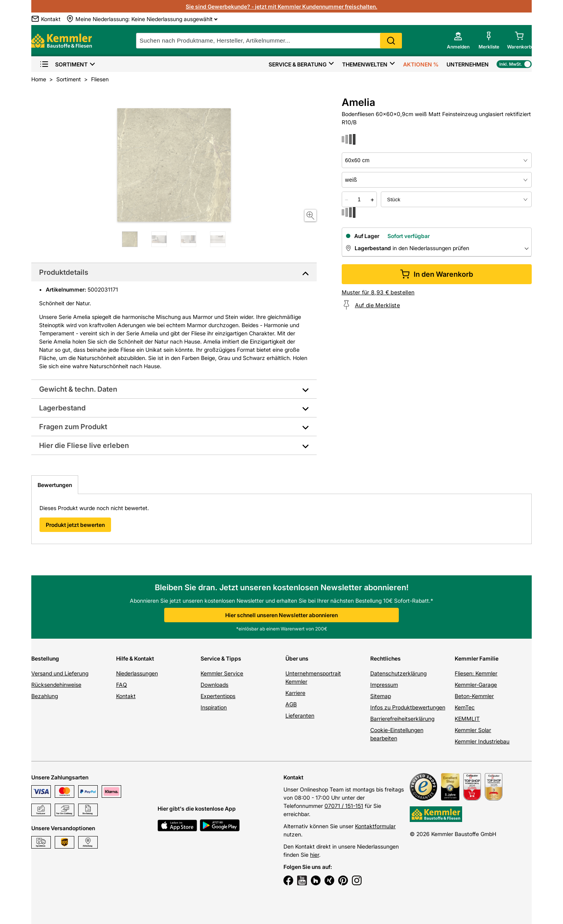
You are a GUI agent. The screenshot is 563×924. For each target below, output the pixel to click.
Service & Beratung (298, 64)
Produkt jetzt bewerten (75, 525)
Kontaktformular (375, 826)
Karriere (295, 693)
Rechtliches (385, 658)
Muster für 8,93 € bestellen (378, 292)
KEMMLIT (467, 719)
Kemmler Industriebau (482, 741)
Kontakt (126, 696)
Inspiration (214, 707)
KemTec (465, 707)
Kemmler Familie (477, 658)
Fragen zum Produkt (73, 427)
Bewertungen (55, 485)
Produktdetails (64, 272)
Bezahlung (45, 696)
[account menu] (458, 41)
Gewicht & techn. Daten (78, 389)
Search (391, 41)
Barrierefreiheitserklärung (402, 719)
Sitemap (381, 696)
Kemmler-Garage (476, 685)
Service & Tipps (221, 658)
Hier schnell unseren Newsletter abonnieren (281, 615)
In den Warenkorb (437, 274)
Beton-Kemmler (474, 696)
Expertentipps (218, 696)
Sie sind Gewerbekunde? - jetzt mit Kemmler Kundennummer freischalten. (281, 6)
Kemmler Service (222, 673)
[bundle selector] (456, 199)
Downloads (214, 685)
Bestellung (45, 658)
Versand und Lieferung (60, 673)
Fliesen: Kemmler (476, 673)
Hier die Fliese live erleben (84, 445)
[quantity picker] (359, 199)
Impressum (384, 685)
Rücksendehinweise (56, 685)
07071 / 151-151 (344, 806)
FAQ (122, 685)
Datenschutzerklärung (398, 673)
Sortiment (64, 64)
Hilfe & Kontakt (135, 658)
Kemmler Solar (473, 730)
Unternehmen (468, 64)
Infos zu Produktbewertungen (408, 707)
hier (315, 855)
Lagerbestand (62, 408)
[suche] (269, 41)
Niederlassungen (137, 673)
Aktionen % (421, 64)
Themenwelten (365, 64)
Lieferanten (300, 715)
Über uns (297, 658)
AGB (291, 704)
